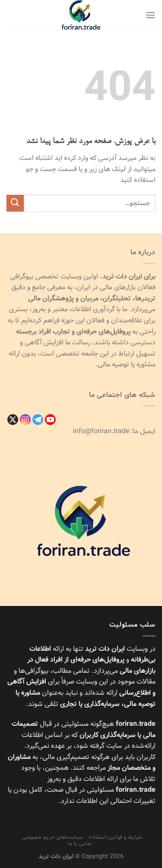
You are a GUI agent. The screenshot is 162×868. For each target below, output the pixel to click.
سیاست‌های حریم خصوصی (52, 837)
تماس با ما (80, 844)
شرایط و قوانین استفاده (115, 837)
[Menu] (150, 15)
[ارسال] (15, 203)
